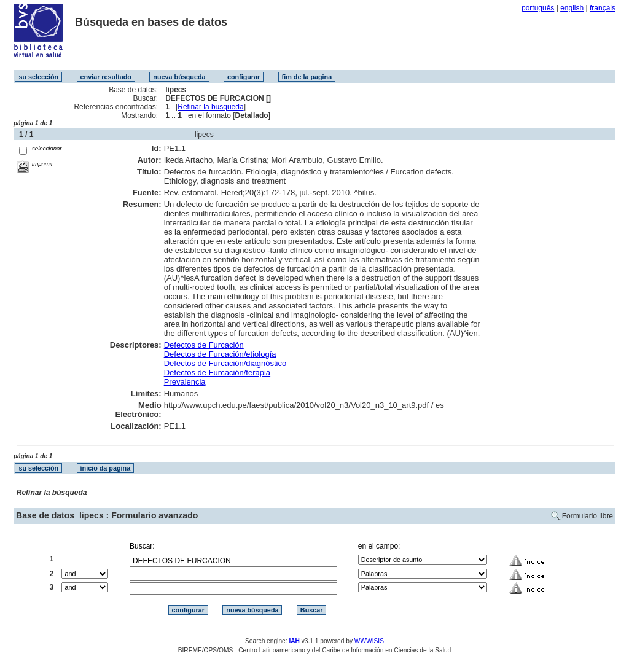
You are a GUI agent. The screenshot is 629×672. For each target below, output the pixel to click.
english (572, 8)
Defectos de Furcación (204, 345)
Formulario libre (588, 516)
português (538, 8)
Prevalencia (185, 382)
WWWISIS (369, 641)
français (603, 8)
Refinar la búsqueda (210, 107)
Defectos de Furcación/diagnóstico (225, 363)
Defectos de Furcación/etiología (220, 354)
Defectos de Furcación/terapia (217, 373)
